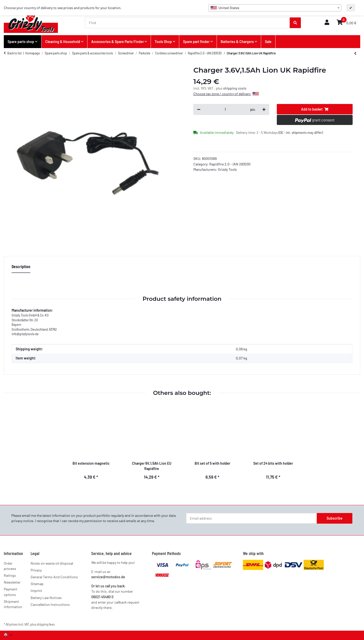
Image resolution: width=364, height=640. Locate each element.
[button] (327, 23)
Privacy (36, 570)
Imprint (36, 591)
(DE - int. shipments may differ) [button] (301, 133)
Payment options (10, 592)
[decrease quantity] (199, 110)
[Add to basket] (315, 109)
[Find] (188, 23)
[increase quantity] (264, 110)
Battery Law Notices (46, 598)
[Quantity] (225, 110)
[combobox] (275, 8)
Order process (10, 566)
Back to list (15, 53)
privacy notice (22, 521)
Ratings (10, 575)
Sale (268, 42)
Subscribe (335, 518)
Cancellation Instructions (50, 604)
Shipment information (13, 604)
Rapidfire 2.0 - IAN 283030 (230, 164)
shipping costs (235, 88)
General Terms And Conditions (54, 577)
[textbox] (275, 8)
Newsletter (12, 582)
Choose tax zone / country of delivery (226, 94)
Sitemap (37, 584)
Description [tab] (21, 266)
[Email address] (252, 518)
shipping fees (46, 624)
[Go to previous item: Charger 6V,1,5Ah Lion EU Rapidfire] (355, 53)
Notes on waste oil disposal (52, 563)
